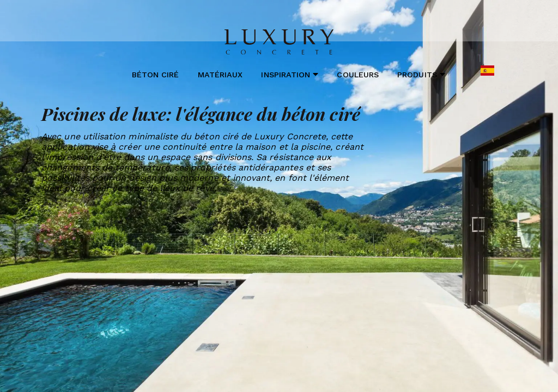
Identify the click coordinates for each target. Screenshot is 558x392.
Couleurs (357, 75)
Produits (421, 74)
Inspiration (290, 74)
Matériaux (220, 75)
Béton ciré (156, 75)
